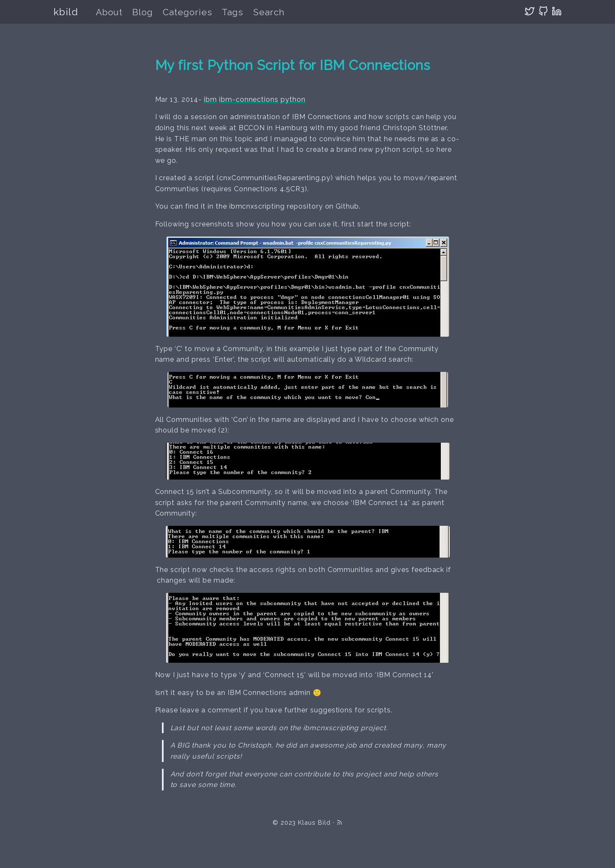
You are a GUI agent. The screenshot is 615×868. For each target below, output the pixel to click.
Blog (143, 12)
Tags (232, 12)
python (293, 99)
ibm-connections (249, 99)
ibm (210, 99)
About (109, 12)
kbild (66, 12)
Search (269, 12)
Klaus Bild (314, 822)
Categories (188, 12)
